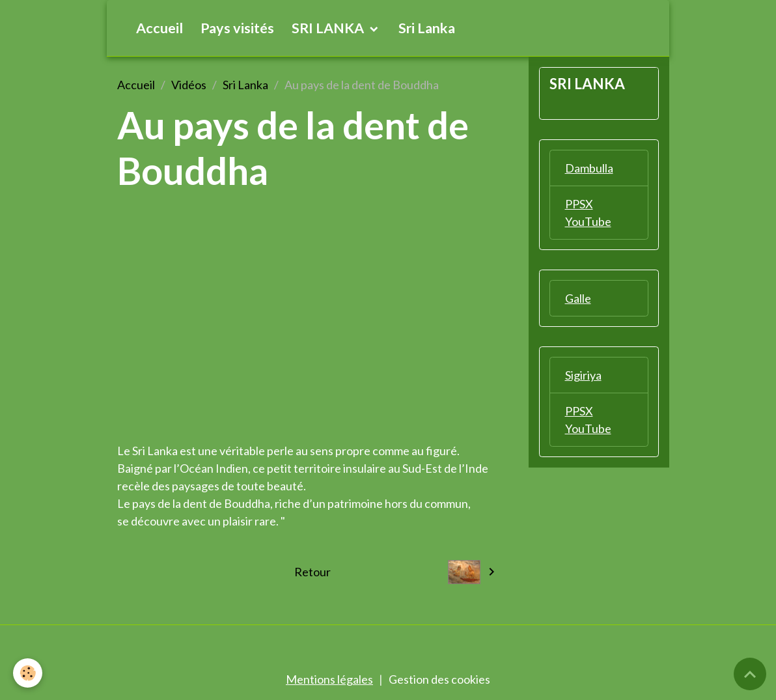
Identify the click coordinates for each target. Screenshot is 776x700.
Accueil (159, 28)
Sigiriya (583, 375)
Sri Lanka (427, 28)
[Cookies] (28, 673)
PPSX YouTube (588, 213)
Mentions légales (329, 679)
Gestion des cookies (439, 679)
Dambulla (589, 168)
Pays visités (237, 28)
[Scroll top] (750, 674)
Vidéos (189, 85)
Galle (578, 298)
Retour (312, 572)
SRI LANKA (329, 28)
